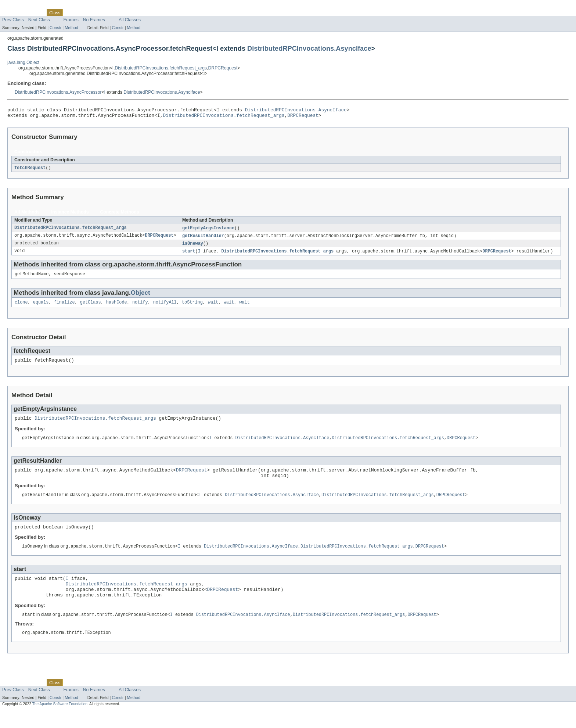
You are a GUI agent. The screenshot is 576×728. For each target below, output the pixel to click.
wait (213, 308)
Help (140, 12)
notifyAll (165, 308)
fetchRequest (30, 170)
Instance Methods (70, 215)
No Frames (94, 20)
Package (34, 12)
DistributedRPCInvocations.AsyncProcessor (58, 92)
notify (140, 308)
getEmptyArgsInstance (208, 231)
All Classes (130, 20)
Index (126, 12)
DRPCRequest (223, 68)
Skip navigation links (20, 6)
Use (71, 12)
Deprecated (105, 12)
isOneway (193, 247)
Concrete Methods (120, 215)
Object (141, 297)
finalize (64, 308)
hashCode (117, 308)
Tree (84, 12)
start (189, 255)
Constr (55, 28)
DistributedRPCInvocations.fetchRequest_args (161, 68)
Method (71, 28)
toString (192, 308)
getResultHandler (203, 239)
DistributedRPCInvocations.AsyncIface (309, 48)
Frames (71, 20)
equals (41, 308)
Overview (12, 12)
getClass (91, 308)
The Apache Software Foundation (60, 722)
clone (21, 308)
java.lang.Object (23, 62)
